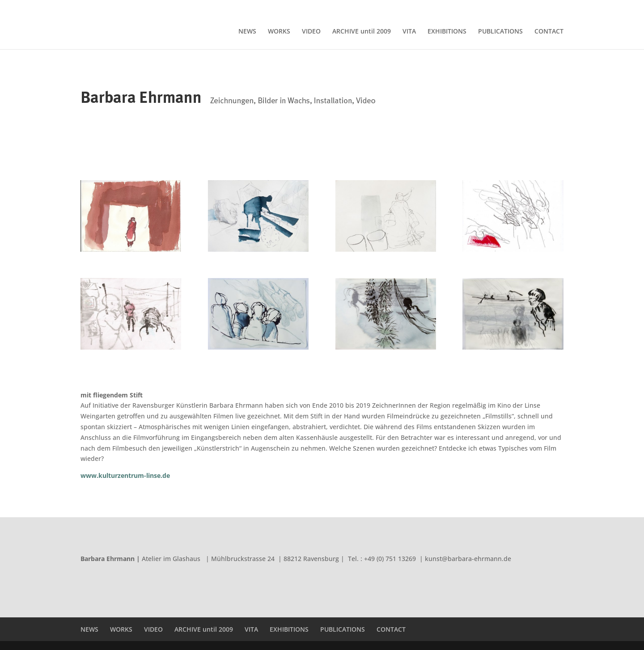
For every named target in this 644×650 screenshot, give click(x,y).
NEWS (305, 7)
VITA (436, 7)
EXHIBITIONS (467, 7)
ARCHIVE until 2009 (397, 7)
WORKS (330, 7)
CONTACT (551, 7)
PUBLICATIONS (511, 7)
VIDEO (356, 7)
